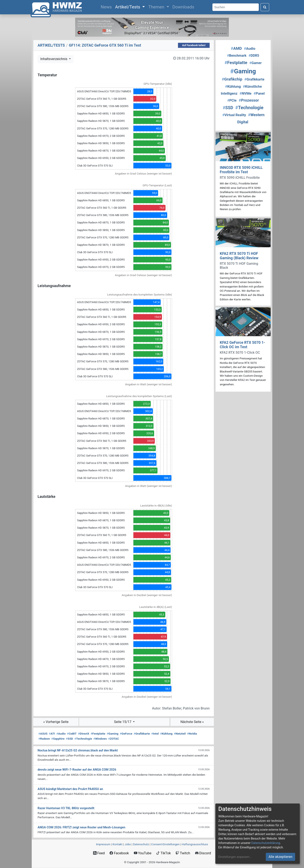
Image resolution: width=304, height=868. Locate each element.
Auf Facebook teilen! (194, 45)
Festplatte (98, 734)
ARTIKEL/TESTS (51, 45)
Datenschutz (141, 844)
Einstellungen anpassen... (235, 857)
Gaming (112, 734)
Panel (259, 93)
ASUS (43, 734)
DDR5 (254, 56)
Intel (155, 734)
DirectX (84, 734)
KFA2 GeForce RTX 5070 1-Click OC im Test (242, 345)
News (107, 7)
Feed (99, 853)
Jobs (128, 844)
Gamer (256, 63)
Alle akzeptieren (280, 857)
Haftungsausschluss (195, 844)
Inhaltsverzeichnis (54, 59)
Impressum (103, 844)
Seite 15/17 (123, 722)
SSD (69, 739)
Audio (61, 734)
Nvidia (192, 734)
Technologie (83, 739)
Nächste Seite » (192, 722)
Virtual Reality (234, 115)
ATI (52, 734)
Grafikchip (232, 79)
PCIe (232, 100)
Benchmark (237, 56)
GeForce (126, 734)
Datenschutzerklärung (266, 843)
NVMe (246, 93)
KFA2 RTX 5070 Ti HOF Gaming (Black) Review (239, 256)
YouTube (143, 853)
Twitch (183, 853)
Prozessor (249, 100)
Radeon (44, 739)
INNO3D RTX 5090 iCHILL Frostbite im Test (241, 170)
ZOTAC (114, 739)
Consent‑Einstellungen (165, 844)
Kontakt (117, 844)
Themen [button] (157, 7)
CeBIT (72, 734)
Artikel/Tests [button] (128, 7)
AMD (236, 48)
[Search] (236, 7)
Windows (100, 739)
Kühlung (166, 734)
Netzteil (180, 734)
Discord (203, 853)
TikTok (164, 853)
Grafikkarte (142, 734)
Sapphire (58, 739)
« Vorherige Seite (56, 722)
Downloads (183, 7)
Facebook (119, 853)
